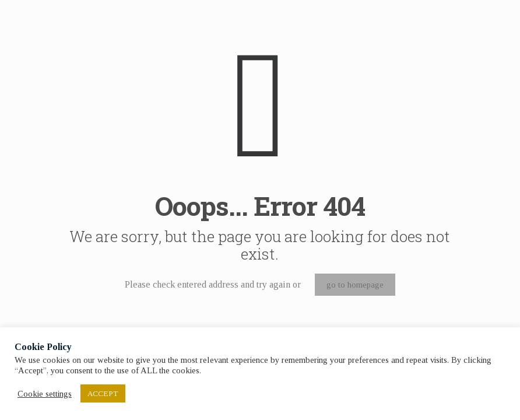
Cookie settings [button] (45, 394)
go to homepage (355, 285)
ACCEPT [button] (103, 393)
